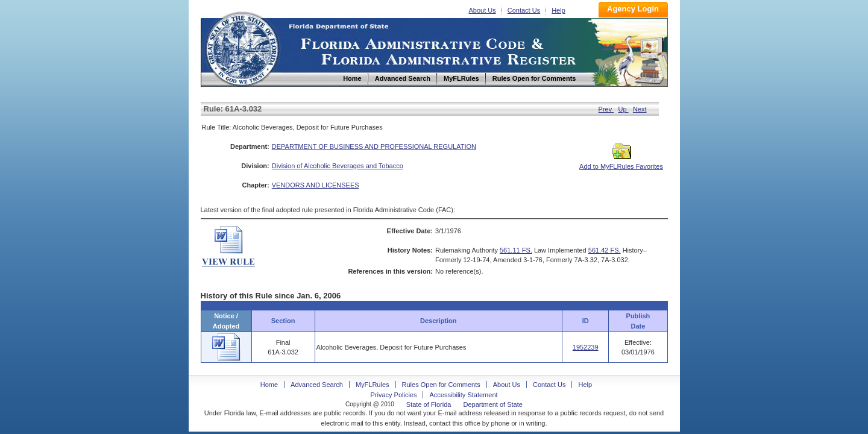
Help (558, 10)
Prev (606, 109)
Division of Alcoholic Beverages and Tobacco (338, 166)
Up (624, 109)
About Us (483, 10)
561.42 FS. (605, 250)
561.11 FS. (516, 250)
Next (640, 109)
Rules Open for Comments (441, 385)
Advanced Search (317, 385)
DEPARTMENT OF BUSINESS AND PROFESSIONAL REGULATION (374, 146)
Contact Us (524, 10)
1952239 (586, 347)
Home (242, 47)
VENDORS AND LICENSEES (316, 185)
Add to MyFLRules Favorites (621, 163)
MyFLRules (373, 385)
